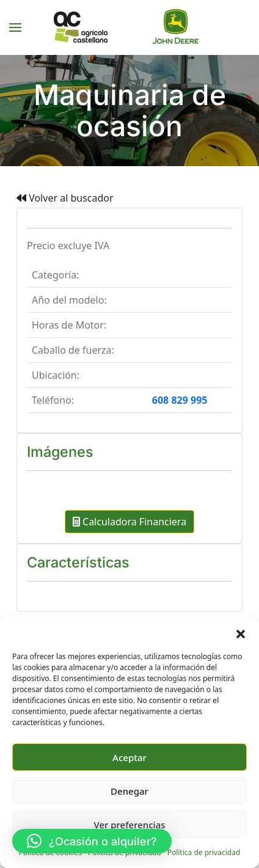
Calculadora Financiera (129, 522)
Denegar (129, 791)
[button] (241, 633)
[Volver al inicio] (129, 27)
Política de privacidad (204, 852)
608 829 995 (180, 400)
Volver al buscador (65, 198)
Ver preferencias (129, 825)
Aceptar (129, 757)
